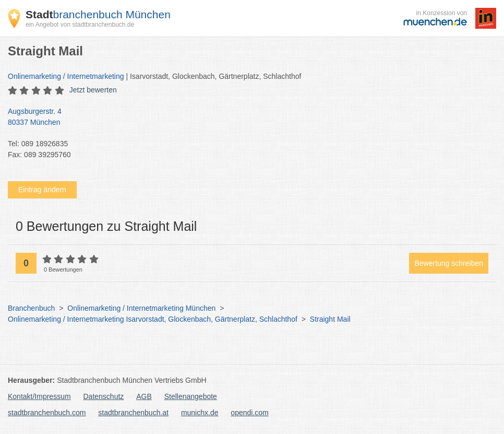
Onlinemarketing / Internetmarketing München (141, 308)
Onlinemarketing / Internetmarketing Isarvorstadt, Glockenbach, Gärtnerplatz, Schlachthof (153, 319)
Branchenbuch (31, 308)
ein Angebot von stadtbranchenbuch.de (80, 25)
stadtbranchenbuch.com (47, 413)
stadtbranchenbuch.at (133, 413)
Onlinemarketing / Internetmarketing (66, 76)
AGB (144, 396)
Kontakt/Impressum (39, 396)
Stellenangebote (191, 396)
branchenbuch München (98, 14)
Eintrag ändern (42, 190)
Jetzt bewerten (93, 90)
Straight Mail (330, 319)
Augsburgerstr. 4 (247, 118)
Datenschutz (104, 396)
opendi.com (249, 413)
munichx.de (200, 413)
